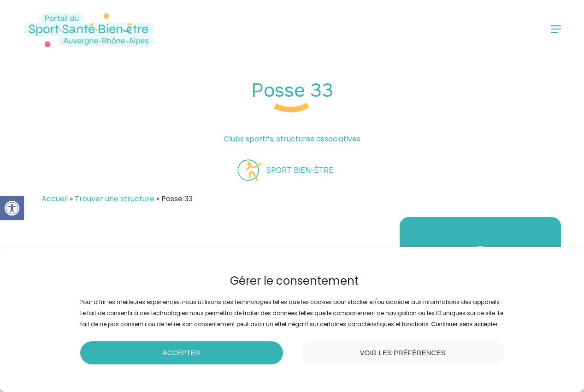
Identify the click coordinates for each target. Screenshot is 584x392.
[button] (12, 208)
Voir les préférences (403, 353)
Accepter (182, 353)
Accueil (55, 199)
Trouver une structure (115, 199)
